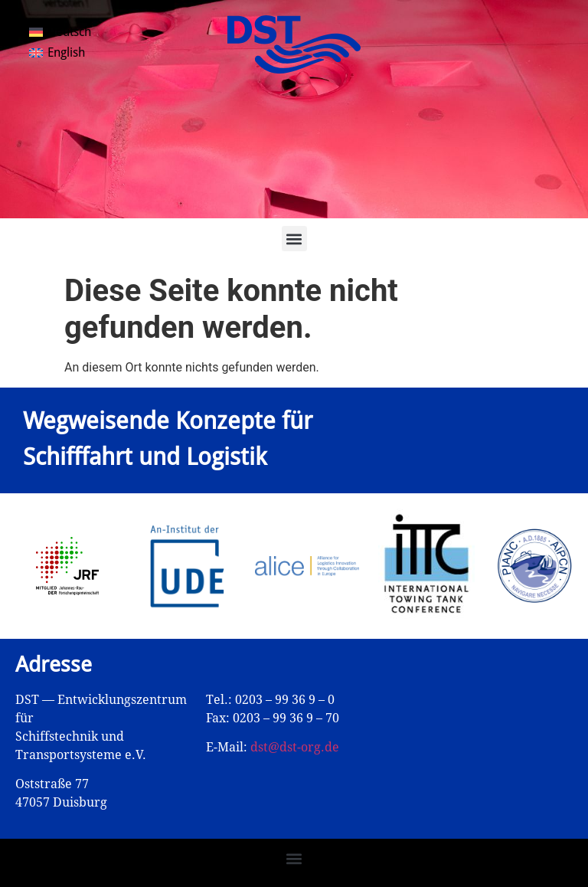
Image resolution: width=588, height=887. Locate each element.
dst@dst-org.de (295, 747)
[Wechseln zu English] (57, 54)
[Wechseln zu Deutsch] (60, 32)
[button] (294, 239)
